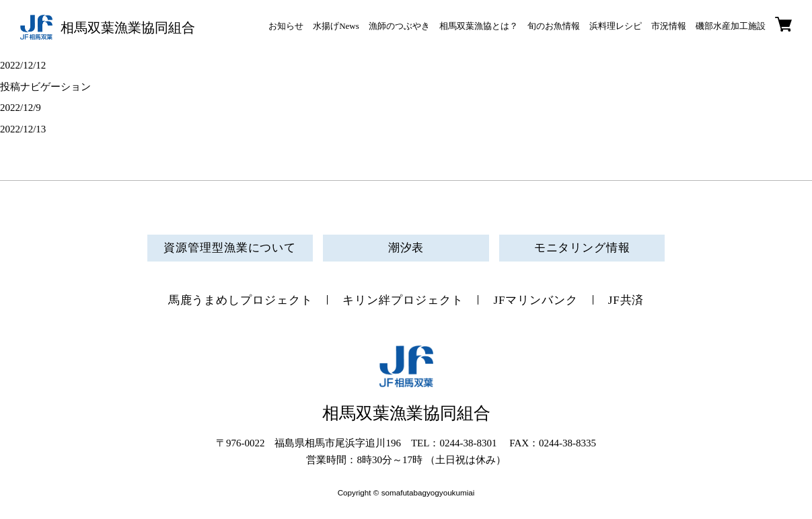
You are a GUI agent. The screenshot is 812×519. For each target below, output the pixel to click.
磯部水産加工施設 (731, 26)
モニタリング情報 (582, 248)
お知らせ (286, 26)
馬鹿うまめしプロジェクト (241, 300)
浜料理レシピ (616, 26)
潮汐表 (406, 248)
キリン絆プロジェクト (403, 300)
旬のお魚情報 (554, 26)
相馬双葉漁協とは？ (479, 26)
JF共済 (626, 300)
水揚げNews (336, 26)
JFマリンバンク (535, 300)
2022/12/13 (23, 129)
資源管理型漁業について (230, 248)
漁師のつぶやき (399, 26)
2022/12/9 (21, 108)
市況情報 (669, 26)
